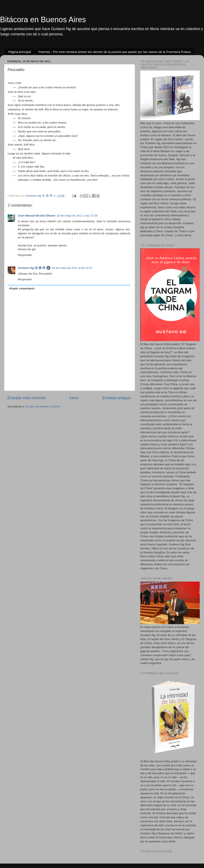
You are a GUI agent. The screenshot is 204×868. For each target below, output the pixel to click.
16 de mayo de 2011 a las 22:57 (72, 268)
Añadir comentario (22, 288)
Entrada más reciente (27, 398)
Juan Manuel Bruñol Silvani (37, 216)
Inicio (74, 398)
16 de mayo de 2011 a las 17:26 (77, 216)
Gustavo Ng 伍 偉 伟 (32, 268)
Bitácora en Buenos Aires (43, 20)
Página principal (20, 52)
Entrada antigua (117, 398)
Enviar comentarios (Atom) (43, 406)
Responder (25, 255)
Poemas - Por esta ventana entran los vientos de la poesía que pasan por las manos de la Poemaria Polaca (114, 52)
